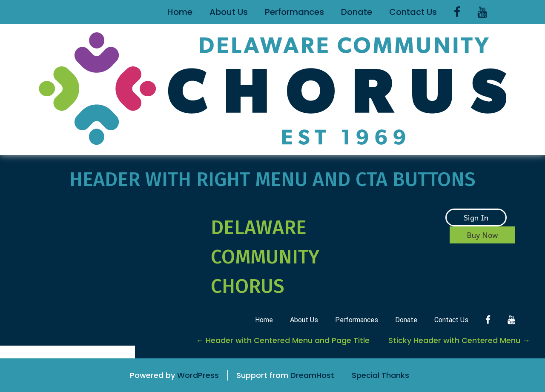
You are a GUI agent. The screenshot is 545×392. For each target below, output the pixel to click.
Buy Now (482, 235)
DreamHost (312, 375)
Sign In (476, 217)
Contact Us (413, 12)
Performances (294, 12)
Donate (357, 12)
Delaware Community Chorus (265, 257)
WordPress (198, 375)
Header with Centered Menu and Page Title (283, 340)
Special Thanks (380, 375)
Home (180, 12)
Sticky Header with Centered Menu (459, 340)
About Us (229, 12)
